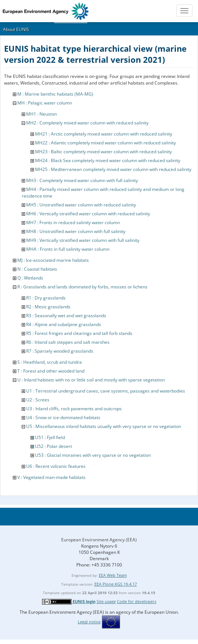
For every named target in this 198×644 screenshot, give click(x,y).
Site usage (106, 601)
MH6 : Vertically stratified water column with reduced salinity (88, 214)
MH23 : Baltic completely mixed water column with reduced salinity (103, 152)
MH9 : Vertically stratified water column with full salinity (83, 240)
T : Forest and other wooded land (51, 371)
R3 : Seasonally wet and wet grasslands (66, 316)
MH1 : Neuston (41, 114)
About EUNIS (16, 29)
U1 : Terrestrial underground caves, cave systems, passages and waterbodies (106, 391)
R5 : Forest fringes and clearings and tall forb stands (79, 333)
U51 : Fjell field (50, 437)
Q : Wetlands (30, 278)
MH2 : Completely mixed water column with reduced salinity (87, 123)
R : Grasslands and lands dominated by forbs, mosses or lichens (82, 287)
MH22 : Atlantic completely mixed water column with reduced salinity (105, 143)
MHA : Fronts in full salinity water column (68, 249)
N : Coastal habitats (37, 269)
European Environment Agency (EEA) (99, 540)
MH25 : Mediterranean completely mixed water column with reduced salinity (113, 169)
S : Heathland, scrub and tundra (50, 362)
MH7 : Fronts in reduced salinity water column (73, 222)
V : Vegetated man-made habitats (51, 477)
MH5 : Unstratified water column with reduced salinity (81, 205)
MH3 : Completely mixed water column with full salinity (82, 180)
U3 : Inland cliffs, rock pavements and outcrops (74, 409)
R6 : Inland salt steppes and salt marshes (68, 342)
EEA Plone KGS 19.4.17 (116, 584)
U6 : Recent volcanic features (56, 466)
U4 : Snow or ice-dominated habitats (63, 417)
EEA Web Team (113, 575)
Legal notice (89, 622)
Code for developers (137, 601)
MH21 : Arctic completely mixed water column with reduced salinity (104, 134)
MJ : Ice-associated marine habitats (53, 260)
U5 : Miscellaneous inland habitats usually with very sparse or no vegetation (104, 426)
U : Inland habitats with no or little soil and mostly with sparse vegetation (91, 380)
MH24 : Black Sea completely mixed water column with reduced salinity (108, 160)
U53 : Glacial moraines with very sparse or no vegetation (93, 455)
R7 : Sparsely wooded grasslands (60, 351)
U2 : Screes (38, 400)
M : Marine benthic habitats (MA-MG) (55, 94)
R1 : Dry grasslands (46, 298)
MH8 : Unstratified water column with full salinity (76, 231)
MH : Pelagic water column (45, 103)
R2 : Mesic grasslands (48, 307)
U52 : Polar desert (53, 446)
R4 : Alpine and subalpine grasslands (64, 324)
